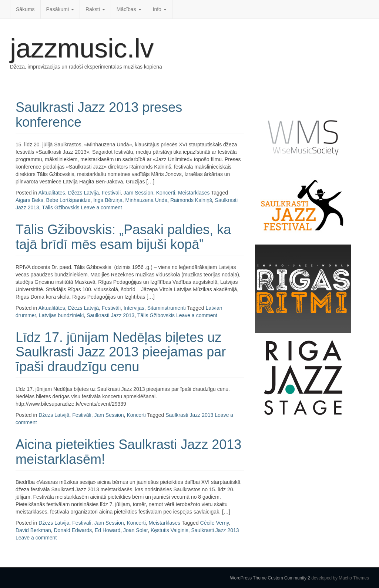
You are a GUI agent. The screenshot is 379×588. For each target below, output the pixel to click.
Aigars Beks (29, 200)
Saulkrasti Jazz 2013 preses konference (99, 115)
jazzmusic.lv (82, 48)
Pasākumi (60, 9)
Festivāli (111, 193)
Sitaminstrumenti (167, 308)
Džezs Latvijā (83, 193)
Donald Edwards (73, 530)
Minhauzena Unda (147, 200)
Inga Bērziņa (108, 200)
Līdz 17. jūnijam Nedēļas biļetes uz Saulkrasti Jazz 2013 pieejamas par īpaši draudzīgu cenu (121, 352)
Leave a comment (101, 207)
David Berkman (33, 530)
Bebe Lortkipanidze (68, 200)
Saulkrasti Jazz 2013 (110, 315)
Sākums (25, 9)
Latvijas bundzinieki (61, 315)
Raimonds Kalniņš (191, 200)
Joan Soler (135, 530)
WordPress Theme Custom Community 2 (270, 578)
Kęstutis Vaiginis (170, 530)
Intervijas (134, 308)
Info (160, 9)
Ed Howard (108, 530)
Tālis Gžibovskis (61, 207)
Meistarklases (194, 193)
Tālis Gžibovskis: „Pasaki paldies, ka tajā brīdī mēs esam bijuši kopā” (123, 237)
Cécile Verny (215, 523)
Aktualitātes (52, 193)
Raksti (95, 9)
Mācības (129, 9)
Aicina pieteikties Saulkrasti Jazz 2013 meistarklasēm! (128, 452)
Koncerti (166, 193)
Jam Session (138, 193)
